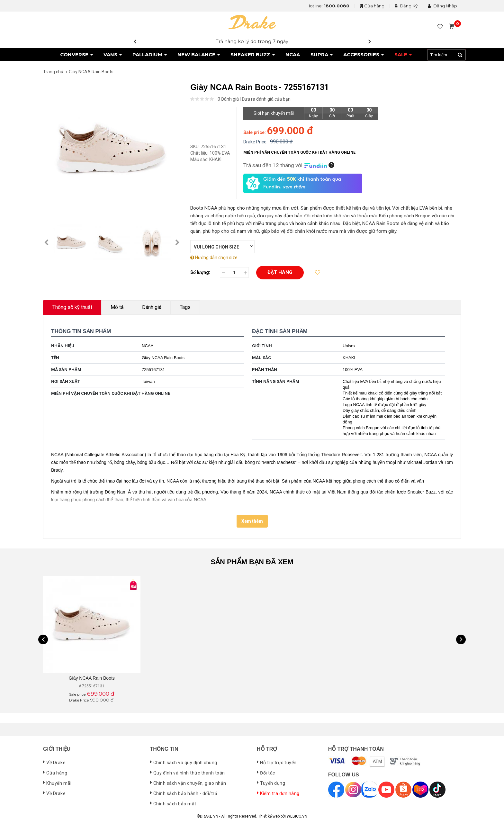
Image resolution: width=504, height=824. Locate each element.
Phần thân (265, 370)
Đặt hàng (280, 272)
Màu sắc (261, 358)
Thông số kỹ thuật (72, 307)
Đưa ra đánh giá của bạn (266, 99)
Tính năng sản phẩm (276, 381)
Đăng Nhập (442, 6)
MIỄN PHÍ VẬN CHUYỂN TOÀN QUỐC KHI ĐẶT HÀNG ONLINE (111, 393)
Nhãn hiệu (63, 346)
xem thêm (294, 187)
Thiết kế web (269, 816)
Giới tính (262, 346)
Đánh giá (152, 307)
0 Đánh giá (228, 99)
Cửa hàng (374, 6)
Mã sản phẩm (66, 370)
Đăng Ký (406, 6)
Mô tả (117, 307)
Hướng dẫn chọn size (214, 258)
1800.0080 (337, 6)
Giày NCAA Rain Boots (92, 678)
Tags (185, 307)
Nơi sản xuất (66, 381)
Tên (55, 358)
